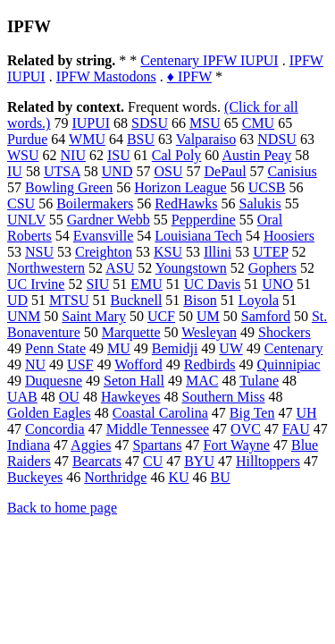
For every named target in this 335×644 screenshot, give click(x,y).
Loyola (259, 300)
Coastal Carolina (160, 413)
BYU (199, 461)
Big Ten (252, 413)
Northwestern (46, 268)
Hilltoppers (268, 461)
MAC (202, 381)
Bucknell (137, 300)
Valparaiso (206, 139)
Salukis (260, 203)
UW (230, 348)
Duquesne (54, 381)
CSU (21, 203)
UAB (22, 397)
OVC (246, 429)
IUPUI (91, 123)
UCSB (267, 187)
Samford (266, 316)
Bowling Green (69, 187)
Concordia (55, 429)
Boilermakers (95, 203)
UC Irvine (36, 284)
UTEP (270, 252)
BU (221, 477)
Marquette (131, 332)
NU (35, 364)
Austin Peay (256, 155)
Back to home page (62, 508)
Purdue (27, 139)
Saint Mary (94, 316)
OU (69, 397)
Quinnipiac (288, 364)
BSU (141, 139)
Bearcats (97, 461)
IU (15, 171)
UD (17, 300)
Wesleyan (209, 332)
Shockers (285, 332)
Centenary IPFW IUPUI (209, 60)
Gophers (272, 268)
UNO (277, 284)
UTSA (62, 171)
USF (80, 364)
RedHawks (186, 203)
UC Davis (213, 284)
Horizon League (180, 187)
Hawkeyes (131, 397)
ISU (119, 155)
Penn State (55, 348)
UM (208, 316)
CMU (258, 123)
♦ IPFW (189, 76)
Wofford (138, 364)
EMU (147, 284)
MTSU (69, 300)
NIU (73, 155)
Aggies (91, 445)
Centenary (294, 348)
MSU (205, 123)
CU (153, 461)
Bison (200, 300)
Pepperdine (204, 220)
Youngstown (191, 268)
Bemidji (175, 348)
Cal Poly (177, 155)
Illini (218, 252)
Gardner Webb (109, 220)
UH (306, 413)
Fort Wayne (237, 445)
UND (117, 171)
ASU (120, 268)
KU (178, 477)
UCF (161, 316)
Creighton (104, 252)
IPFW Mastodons (106, 76)
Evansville (104, 236)
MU (119, 348)
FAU (296, 429)
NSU (39, 252)
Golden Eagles (49, 413)
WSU (23, 155)
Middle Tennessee (158, 429)
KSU (168, 252)
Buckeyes (35, 477)
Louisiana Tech (198, 236)
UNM (24, 316)
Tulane (259, 381)
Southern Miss (224, 397)
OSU (168, 171)
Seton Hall (134, 381)
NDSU (277, 139)
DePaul (225, 171)
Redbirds (210, 364)
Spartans (157, 445)
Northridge (115, 477)
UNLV (26, 220)
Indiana (29, 445)
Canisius (293, 171)
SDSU (150, 123)
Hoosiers (289, 236)
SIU (97, 284)
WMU (87, 139)
